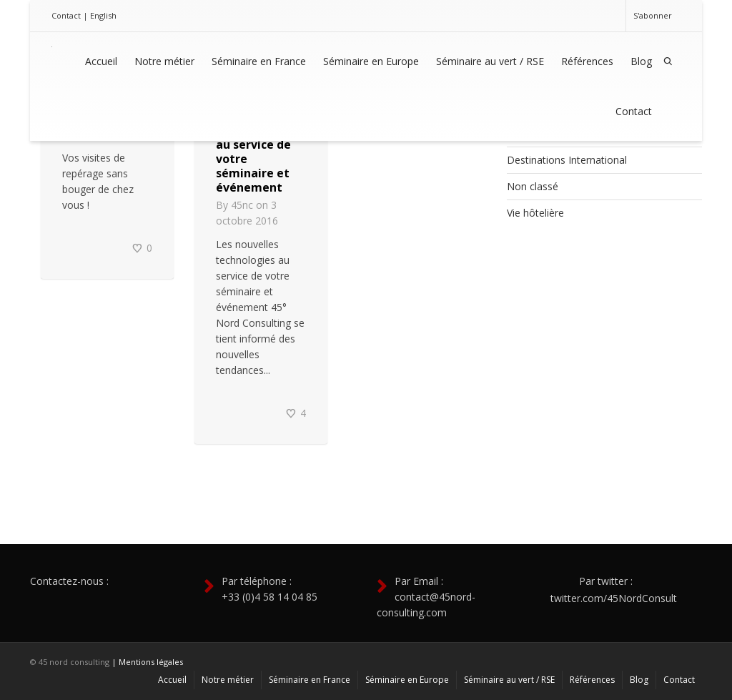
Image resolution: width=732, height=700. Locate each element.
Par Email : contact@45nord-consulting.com (426, 597)
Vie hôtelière (535, 213)
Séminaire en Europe (371, 61)
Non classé (533, 186)
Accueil (101, 61)
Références (587, 61)
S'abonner (653, 15)
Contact (66, 15)
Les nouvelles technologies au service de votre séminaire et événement (254, 152)
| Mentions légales (147, 662)
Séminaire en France (259, 61)
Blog (641, 61)
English (103, 15)
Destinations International (567, 160)
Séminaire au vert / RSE (490, 61)
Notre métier (164, 61)
